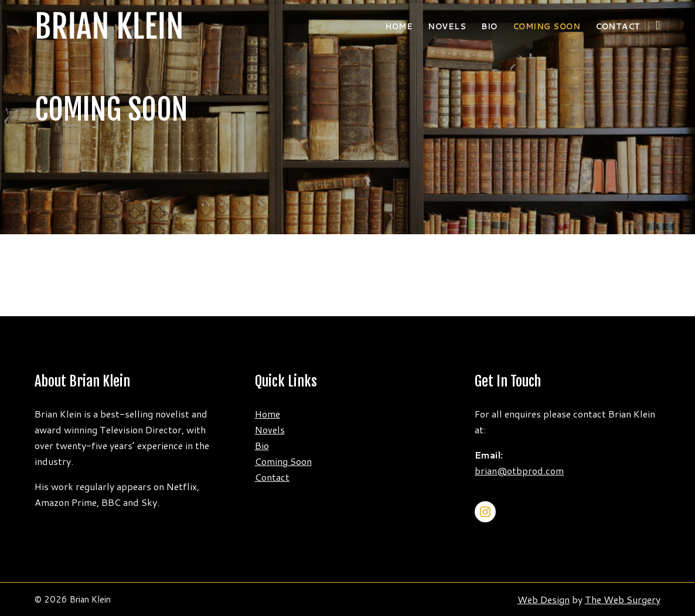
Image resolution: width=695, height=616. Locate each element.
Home (399, 27)
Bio (489, 27)
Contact (618, 27)
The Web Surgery (623, 599)
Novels (447, 27)
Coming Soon (283, 461)
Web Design (544, 599)
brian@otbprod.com (519, 470)
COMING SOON (547, 27)
